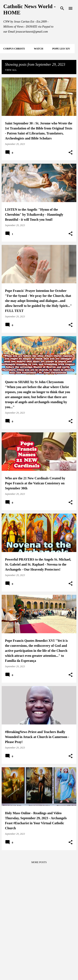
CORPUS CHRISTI (14, 49)
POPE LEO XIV (61, 49)
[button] (71, 153)
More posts (39, 862)
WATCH (38, 49)
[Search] (62, 8)
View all (11, 70)
